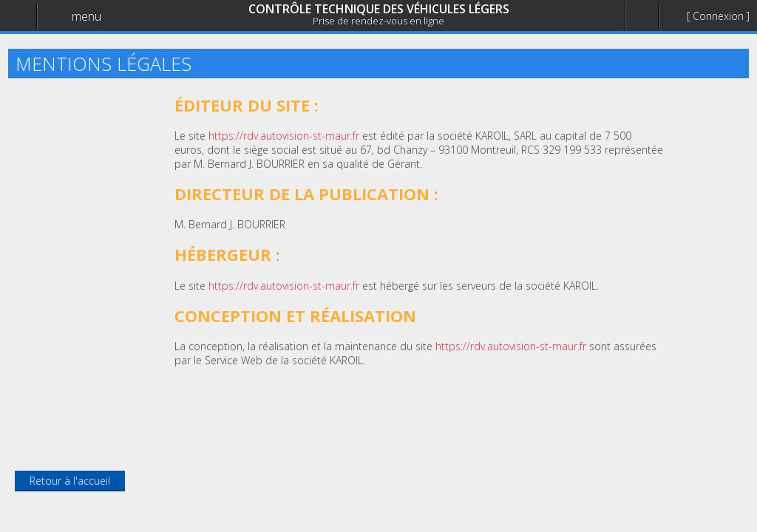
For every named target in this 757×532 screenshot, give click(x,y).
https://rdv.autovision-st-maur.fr (284, 136)
